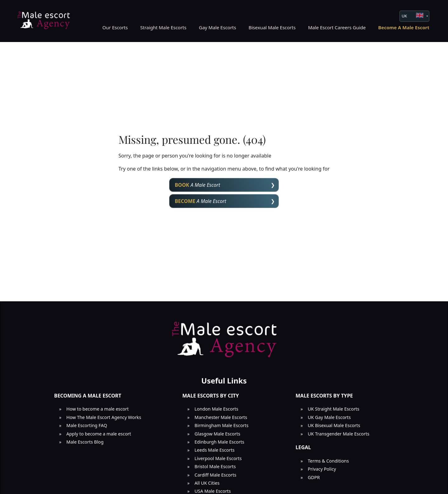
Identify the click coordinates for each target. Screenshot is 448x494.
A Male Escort (198, 185)
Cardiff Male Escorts (215, 475)
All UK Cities (207, 483)
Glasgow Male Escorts (217, 434)
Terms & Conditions (328, 461)
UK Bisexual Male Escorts (334, 425)
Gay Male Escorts (217, 27)
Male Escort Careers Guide (337, 27)
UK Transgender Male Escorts (338, 434)
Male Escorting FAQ (87, 425)
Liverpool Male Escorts (218, 458)
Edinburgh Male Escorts (219, 442)
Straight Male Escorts (163, 27)
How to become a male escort (97, 409)
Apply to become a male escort (99, 434)
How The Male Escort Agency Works (104, 417)
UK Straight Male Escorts (334, 409)
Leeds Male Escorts (215, 450)
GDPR (314, 477)
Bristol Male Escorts (215, 466)
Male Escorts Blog (85, 442)
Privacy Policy (322, 469)
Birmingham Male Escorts (221, 425)
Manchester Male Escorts (221, 417)
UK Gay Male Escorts (329, 417)
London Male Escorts (216, 409)
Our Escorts (115, 27)
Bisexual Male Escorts (272, 27)
